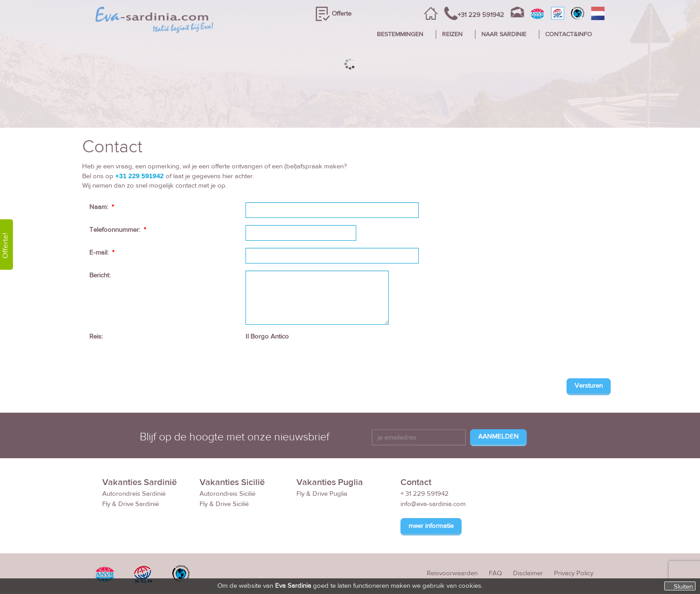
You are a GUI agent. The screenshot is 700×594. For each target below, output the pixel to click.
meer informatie (431, 526)
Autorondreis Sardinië (134, 494)
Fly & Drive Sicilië (224, 504)
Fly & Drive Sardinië (131, 504)
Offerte (342, 14)
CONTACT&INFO (569, 34)
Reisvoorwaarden (452, 573)
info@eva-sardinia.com (433, 504)
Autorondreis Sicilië (227, 494)
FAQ (495, 573)
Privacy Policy (574, 573)
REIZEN (452, 34)
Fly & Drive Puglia (322, 494)
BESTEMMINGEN (400, 34)
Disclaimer (528, 573)
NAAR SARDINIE (504, 34)
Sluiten (683, 586)
